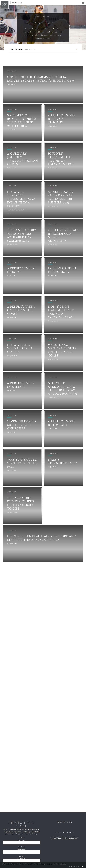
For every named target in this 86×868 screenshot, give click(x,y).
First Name (21, 848)
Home (38, 16)
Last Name (21, 857)
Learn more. (63, 864)
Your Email (21, 839)
